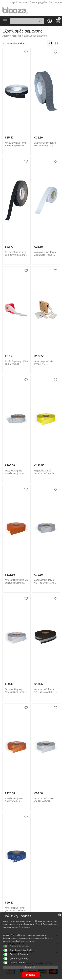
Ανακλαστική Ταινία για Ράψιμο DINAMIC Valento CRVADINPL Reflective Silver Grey (46, 581)
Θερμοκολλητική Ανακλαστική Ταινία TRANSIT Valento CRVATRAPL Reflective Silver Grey (16, 691)
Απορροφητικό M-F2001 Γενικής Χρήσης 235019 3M (44, 363)
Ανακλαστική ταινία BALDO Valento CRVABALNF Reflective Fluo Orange (15, 800)
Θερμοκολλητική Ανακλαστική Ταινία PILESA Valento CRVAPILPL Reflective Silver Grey (16, 472)
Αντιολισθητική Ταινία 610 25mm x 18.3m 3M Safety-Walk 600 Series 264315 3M (16, 254)
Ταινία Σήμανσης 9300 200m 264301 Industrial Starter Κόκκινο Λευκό (16, 363)
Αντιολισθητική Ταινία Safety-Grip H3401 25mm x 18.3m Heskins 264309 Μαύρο (16, 144)
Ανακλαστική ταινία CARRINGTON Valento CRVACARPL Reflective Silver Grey (46, 800)
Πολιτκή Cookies (50, 924)
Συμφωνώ (31, 975)
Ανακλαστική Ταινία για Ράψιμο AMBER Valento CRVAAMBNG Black (46, 691)
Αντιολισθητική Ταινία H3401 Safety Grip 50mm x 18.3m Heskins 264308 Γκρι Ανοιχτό (45, 144)
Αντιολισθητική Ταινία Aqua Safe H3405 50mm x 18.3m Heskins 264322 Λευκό (45, 254)
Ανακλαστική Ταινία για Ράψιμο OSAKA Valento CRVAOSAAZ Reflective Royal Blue (16, 909)
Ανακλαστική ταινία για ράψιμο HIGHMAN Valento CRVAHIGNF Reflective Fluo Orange (16, 581)
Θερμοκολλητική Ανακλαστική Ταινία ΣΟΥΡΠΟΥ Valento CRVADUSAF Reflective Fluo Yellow (46, 472)
